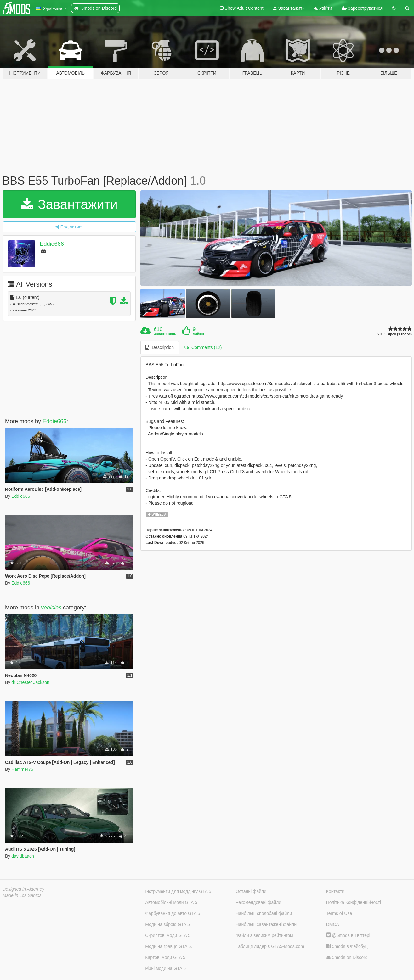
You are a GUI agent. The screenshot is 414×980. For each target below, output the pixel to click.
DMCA (333, 924)
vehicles (51, 608)
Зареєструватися (362, 8)
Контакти (335, 891)
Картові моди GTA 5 (165, 957)
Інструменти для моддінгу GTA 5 (178, 891)
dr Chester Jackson (30, 682)
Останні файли (251, 891)
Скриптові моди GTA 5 (168, 935)
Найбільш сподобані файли (264, 913)
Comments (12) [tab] (203, 347)
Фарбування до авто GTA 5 (173, 913)
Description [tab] (160, 347)
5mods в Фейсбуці (347, 946)
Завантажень (165, 334)
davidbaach (23, 856)
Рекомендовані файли (259, 902)
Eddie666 (52, 244)
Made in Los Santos (22, 895)
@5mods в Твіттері (348, 935)
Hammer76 (22, 769)
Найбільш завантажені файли (266, 924)
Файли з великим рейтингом (264, 935)
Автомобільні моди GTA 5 (171, 902)
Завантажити (289, 8)
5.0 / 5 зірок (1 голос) (394, 334)
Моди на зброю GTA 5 (167, 924)
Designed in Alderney (23, 889)
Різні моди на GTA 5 (165, 968)
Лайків (198, 334)
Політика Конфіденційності (354, 902)
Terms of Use (339, 913)
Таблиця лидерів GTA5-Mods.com (270, 946)
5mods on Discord (347, 958)
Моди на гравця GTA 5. (169, 946)
